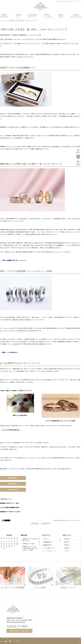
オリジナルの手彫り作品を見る (11, 430)
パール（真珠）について (49, 548)
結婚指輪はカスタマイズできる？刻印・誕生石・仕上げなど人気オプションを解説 (30, 548)
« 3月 (4, 549)
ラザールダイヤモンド (29, 39)
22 (9, 545)
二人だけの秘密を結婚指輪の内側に (10, 507)
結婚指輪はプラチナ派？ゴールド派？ (10, 512)
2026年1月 (67, 548)
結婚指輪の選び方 (48, 545)
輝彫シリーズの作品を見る (10, 352)
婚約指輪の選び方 (48, 542)
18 (17, 543)
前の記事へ (35, 523)
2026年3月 (67, 542)
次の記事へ (46, 523)
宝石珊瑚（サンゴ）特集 (28, 544)
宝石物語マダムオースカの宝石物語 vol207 (30, 540)
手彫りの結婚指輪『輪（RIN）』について (14, 260)
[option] (40, 578)
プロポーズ (46, 539)
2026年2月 (67, 545)
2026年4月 (67, 539)
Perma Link (78, 520)
